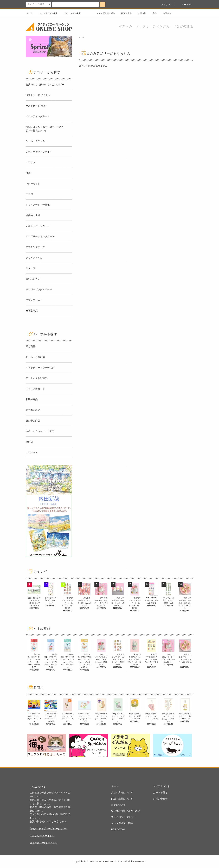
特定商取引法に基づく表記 (126, 811)
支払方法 (140, 13)
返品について (118, 805)
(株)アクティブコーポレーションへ (49, 829)
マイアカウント (162, 786)
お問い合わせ (160, 799)
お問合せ (165, 13)
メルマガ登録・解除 (104, 13)
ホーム (30, 13)
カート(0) (185, 5)
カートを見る (160, 792)
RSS (114, 829)
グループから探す (70, 13)
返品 (152, 13)
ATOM (121, 829)
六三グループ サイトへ (42, 836)
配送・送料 (124, 13)
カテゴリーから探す (46, 13)
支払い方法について (122, 792)
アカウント (165, 5)
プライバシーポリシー (123, 817)
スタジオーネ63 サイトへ (43, 843)
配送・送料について (122, 799)
